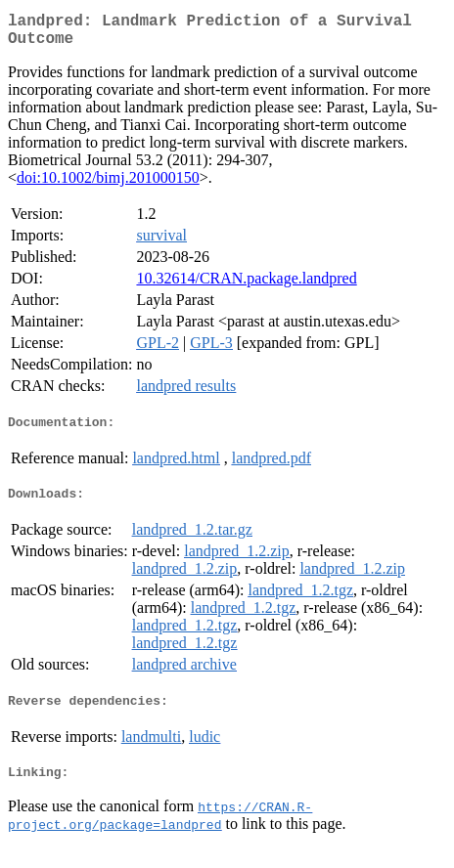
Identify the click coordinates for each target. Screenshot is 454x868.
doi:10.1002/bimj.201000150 (108, 185)
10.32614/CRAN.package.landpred (246, 286)
